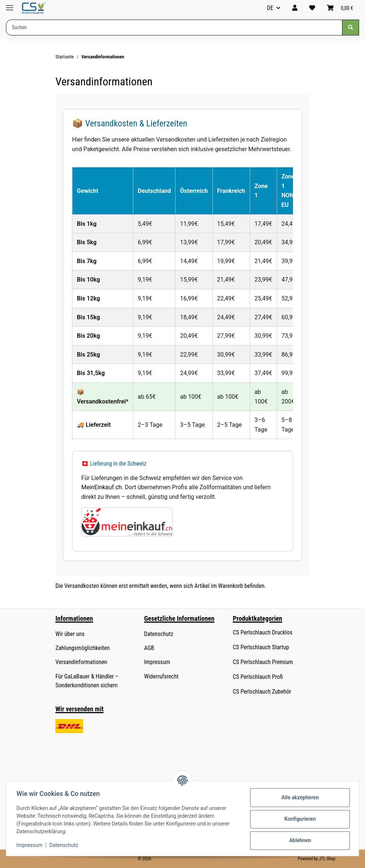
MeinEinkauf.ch (102, 487)
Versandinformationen (81, 662)
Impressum (31, 845)
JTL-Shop (327, 859)
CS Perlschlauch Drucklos (262, 632)
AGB (149, 648)
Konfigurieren (298, 819)
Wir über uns (70, 634)
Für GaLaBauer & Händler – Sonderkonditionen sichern (87, 681)
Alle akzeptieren (298, 797)
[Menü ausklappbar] (10, 5)
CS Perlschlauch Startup (261, 647)
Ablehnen (298, 840)
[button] (295, 8)
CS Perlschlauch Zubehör (262, 692)
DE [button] (270, 8)
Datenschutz (65, 845)
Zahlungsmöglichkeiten (83, 648)
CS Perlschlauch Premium (263, 662)
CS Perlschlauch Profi (258, 677)
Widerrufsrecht (161, 676)
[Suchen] (351, 28)
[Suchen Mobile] (174, 28)
